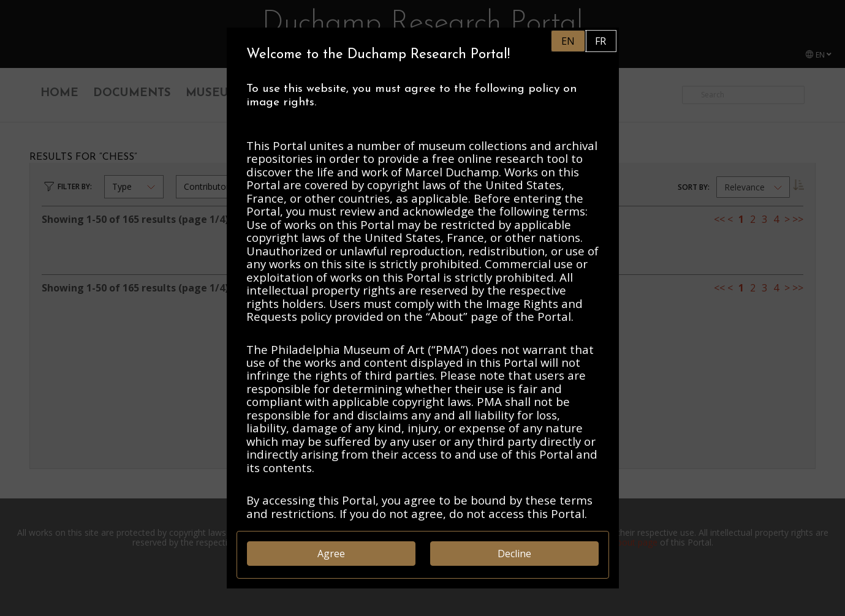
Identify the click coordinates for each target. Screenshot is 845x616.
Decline (514, 554)
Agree (331, 554)
